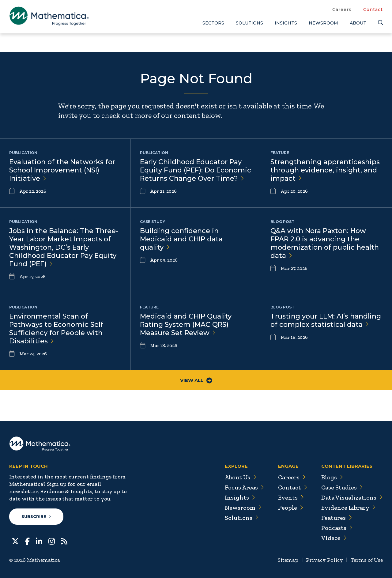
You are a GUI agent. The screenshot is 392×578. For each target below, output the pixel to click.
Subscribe (36, 516)
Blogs (332, 477)
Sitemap (288, 560)
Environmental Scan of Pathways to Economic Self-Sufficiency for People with (57, 329)
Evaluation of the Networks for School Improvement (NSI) (62, 170)
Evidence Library (349, 508)
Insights (286, 23)
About (358, 23)
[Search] (380, 23)
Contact (373, 9)
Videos (334, 538)
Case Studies (342, 487)
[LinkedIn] (39, 541)
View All (196, 380)
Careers (342, 9)
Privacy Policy (324, 560)
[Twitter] (15, 541)
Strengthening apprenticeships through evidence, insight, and (325, 170)
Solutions (249, 23)
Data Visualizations (352, 497)
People (291, 508)
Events (291, 497)
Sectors (213, 23)
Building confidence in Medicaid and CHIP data (181, 239)
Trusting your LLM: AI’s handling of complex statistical (326, 320)
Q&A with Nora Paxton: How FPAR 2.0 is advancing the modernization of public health (325, 243)
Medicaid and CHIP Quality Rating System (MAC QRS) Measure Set (186, 325)
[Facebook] (27, 541)
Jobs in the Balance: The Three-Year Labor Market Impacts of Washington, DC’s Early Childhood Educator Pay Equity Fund (64, 247)
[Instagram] (52, 541)
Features (337, 518)
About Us (241, 477)
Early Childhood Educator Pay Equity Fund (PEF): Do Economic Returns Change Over (196, 170)
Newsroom (323, 23)
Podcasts (337, 528)
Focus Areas (245, 487)
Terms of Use (367, 560)
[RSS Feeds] (64, 541)
